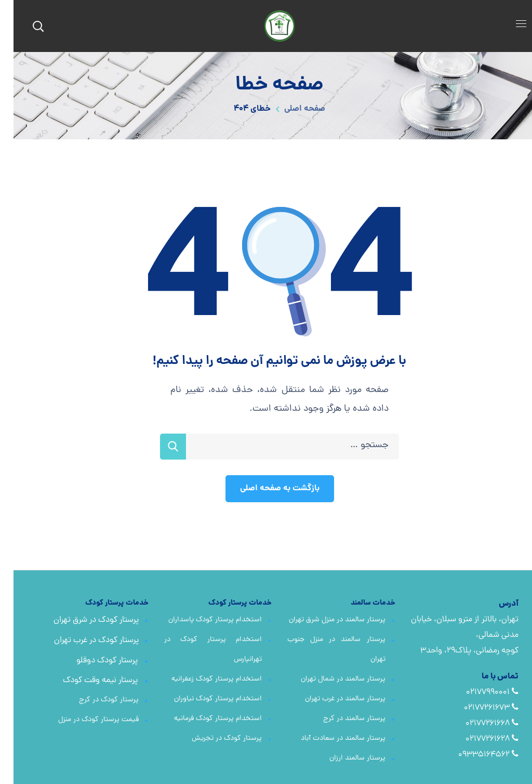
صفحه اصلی (291, 109)
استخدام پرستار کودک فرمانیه (204, 719)
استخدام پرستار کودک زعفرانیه (203, 679)
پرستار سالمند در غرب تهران (332, 699)
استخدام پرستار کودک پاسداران (202, 620)
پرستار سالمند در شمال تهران (330, 679)
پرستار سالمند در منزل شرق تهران (324, 620)
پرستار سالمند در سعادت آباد (330, 739)
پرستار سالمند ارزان (344, 758)
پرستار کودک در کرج (95, 700)
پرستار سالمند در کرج (341, 719)
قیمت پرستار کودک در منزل (85, 720)
